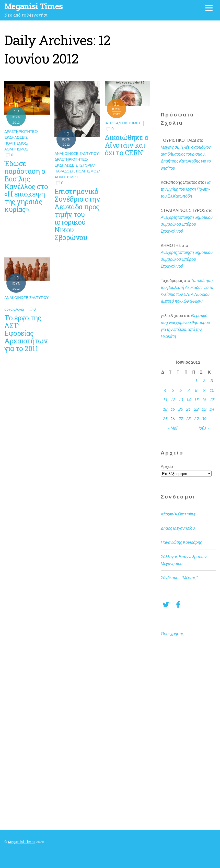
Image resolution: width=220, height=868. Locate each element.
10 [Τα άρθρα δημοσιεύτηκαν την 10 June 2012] (212, 390)
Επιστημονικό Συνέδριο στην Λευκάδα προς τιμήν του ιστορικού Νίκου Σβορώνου (77, 214)
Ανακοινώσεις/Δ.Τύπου (77, 153)
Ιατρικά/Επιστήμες (123, 123)
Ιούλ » (204, 428)
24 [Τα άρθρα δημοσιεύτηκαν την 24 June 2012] (212, 409)
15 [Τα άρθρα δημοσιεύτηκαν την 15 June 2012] (196, 400)
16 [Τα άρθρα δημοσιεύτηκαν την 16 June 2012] (204, 400)
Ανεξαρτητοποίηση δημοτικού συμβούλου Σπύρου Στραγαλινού (187, 224)
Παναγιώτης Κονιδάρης (181, 542)
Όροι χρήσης (172, 633)
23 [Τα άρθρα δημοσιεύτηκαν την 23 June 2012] (204, 409)
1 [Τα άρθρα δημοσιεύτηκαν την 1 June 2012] (196, 380)
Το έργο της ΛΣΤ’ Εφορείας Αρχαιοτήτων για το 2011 (26, 333)
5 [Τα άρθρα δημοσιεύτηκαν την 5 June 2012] (173, 390)
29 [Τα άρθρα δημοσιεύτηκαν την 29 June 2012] (196, 419)
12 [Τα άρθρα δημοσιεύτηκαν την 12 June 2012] (172, 400)
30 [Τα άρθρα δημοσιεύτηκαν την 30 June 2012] (204, 419)
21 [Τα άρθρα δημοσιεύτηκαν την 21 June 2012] (188, 409)
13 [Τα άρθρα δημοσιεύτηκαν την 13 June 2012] (180, 400)
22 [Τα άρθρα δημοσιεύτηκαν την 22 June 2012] (196, 409)
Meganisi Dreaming (178, 514)
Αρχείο (167, 466)
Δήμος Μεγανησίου (178, 528)
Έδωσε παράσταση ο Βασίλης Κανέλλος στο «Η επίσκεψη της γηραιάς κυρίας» (26, 186)
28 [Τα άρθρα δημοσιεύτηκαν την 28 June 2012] (188, 419)
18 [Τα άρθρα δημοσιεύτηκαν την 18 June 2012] (165, 409)
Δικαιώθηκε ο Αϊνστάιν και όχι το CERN (126, 145)
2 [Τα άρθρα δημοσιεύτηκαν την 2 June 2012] (204, 380)
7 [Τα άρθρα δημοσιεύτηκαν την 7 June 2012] (188, 390)
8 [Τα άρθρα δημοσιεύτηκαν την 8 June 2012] (196, 390)
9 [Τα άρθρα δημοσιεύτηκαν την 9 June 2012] (204, 390)
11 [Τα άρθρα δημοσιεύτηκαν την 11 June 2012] (165, 400)
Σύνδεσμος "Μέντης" (179, 577)
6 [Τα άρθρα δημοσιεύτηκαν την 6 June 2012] (180, 390)
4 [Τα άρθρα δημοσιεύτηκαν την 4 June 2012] (165, 390)
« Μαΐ (172, 428)
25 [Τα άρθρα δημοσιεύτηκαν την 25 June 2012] (165, 419)
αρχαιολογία (14, 309)
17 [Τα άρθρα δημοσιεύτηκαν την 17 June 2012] (212, 400)
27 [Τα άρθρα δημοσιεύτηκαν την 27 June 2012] (180, 419)
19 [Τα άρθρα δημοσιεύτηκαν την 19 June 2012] (172, 409)
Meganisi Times (22, 842)
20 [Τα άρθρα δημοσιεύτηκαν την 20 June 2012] (180, 409)
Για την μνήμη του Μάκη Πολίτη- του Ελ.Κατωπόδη (186, 189)
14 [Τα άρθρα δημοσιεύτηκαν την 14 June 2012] (188, 400)
